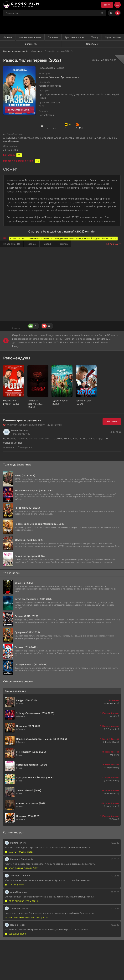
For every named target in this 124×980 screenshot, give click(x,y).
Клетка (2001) (14, 885)
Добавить (112, 422)
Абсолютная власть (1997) (22, 868)
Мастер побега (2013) (19, 852)
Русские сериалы (90, 37)
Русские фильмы (70, 77)
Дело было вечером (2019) (22, 901)
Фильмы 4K (63, 44)
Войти (106, 5)
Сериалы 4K (104, 44)
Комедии (36, 51)
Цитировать (25, 448)
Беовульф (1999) (16, 934)
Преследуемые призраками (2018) (26, 918)
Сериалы (64, 37)
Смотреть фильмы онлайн (16, 51)
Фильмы (10, 37)
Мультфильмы (22, 44)
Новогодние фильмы (37, 37)
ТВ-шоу (114, 37)
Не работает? (113, 244)
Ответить (9, 448)
